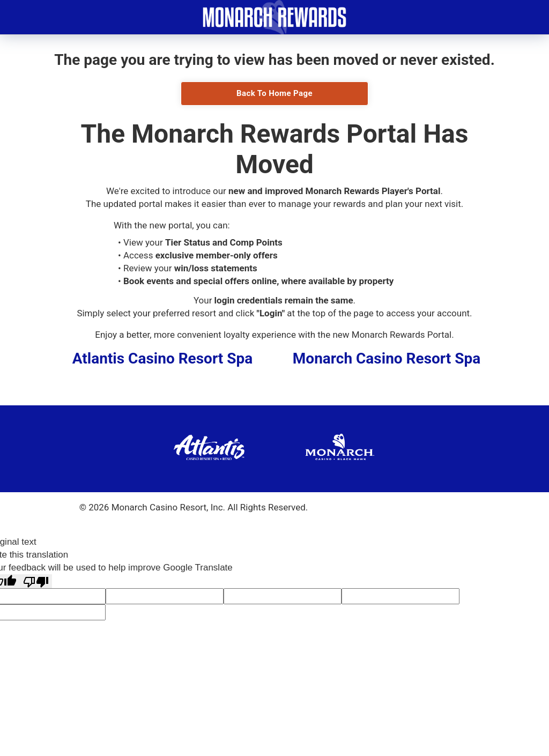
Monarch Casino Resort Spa (387, 358)
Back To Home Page (274, 93)
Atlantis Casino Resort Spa (163, 358)
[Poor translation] (36, 581)
